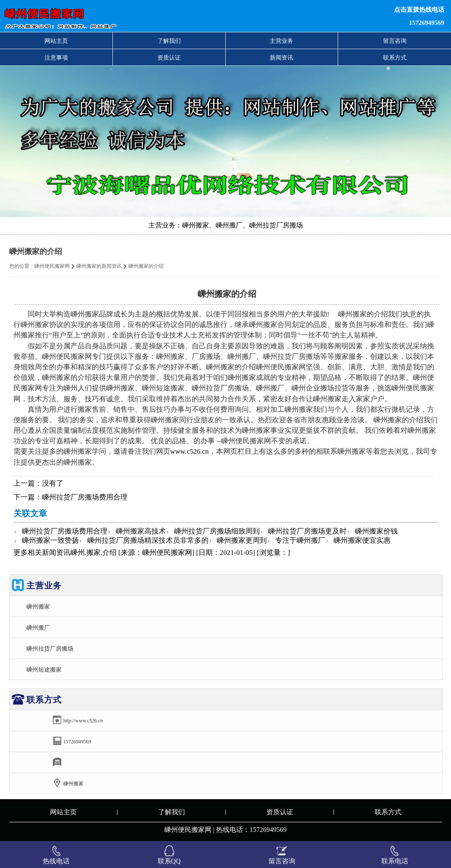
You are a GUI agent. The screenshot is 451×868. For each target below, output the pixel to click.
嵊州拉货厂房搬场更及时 (307, 531)
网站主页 (56, 41)
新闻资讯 (282, 58)
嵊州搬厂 (38, 627)
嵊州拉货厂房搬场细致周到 (217, 531)
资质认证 (169, 58)
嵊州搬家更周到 (242, 540)
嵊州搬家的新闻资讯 (99, 266)
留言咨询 (395, 41)
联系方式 (395, 58)
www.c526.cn (190, 451)
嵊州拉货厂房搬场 (50, 648)
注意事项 (56, 58)
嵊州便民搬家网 (52, 266)
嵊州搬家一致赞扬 (50, 540)
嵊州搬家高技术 (141, 531)
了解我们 (169, 41)
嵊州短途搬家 (44, 669)
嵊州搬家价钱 (376, 531)
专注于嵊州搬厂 (300, 540)
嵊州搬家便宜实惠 (362, 540)
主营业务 (282, 41)
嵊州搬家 (38, 607)
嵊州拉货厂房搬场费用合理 (85, 497)
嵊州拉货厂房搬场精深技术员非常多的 (148, 540)
